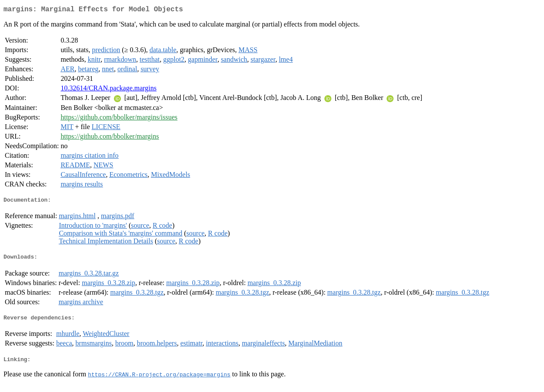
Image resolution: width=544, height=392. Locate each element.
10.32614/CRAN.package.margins (108, 90)
